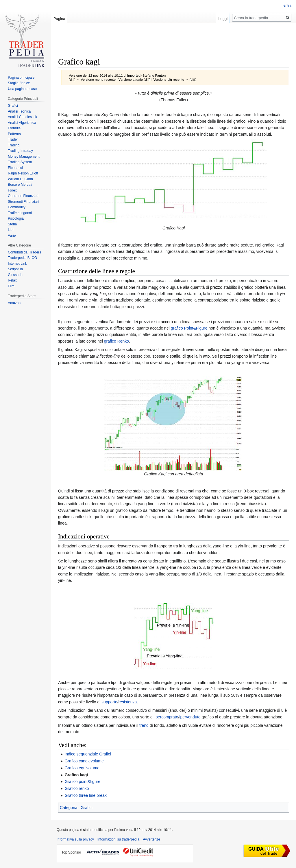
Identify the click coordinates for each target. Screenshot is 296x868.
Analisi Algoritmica (22, 123)
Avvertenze (151, 839)
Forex (12, 190)
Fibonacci (15, 168)
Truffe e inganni (20, 213)
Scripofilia (15, 269)
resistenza (128, 702)
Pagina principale (21, 78)
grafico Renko (116, 341)
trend (144, 725)
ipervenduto (190, 717)
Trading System (20, 162)
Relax (12, 280)
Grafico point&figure (82, 781)
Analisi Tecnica (19, 111)
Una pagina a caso (22, 89)
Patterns (14, 134)
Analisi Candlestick (22, 117)
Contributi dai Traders (24, 252)
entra (287, 5)
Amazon (14, 303)
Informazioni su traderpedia (118, 839)
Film (11, 286)
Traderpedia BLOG (22, 258)
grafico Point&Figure (189, 328)
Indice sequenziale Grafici (88, 754)
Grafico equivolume (82, 768)
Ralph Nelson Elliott (23, 173)
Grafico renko (77, 788)
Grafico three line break (86, 795)
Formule (14, 128)
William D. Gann (20, 179)
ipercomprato (166, 717)
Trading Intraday (20, 151)
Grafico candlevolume (84, 761)
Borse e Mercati (20, 185)
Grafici (86, 808)
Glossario (15, 275)
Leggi (223, 19)
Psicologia (16, 218)
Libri (11, 230)
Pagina (59, 19)
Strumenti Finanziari (23, 202)
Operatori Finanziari (23, 196)
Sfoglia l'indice (19, 83)
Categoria (69, 808)
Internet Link (17, 264)
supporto (109, 702)
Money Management (24, 157)
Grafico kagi (76, 775)
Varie (12, 236)
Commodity (17, 207)
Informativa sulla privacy (75, 839)
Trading (14, 145)
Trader (13, 139)
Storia (12, 224)
